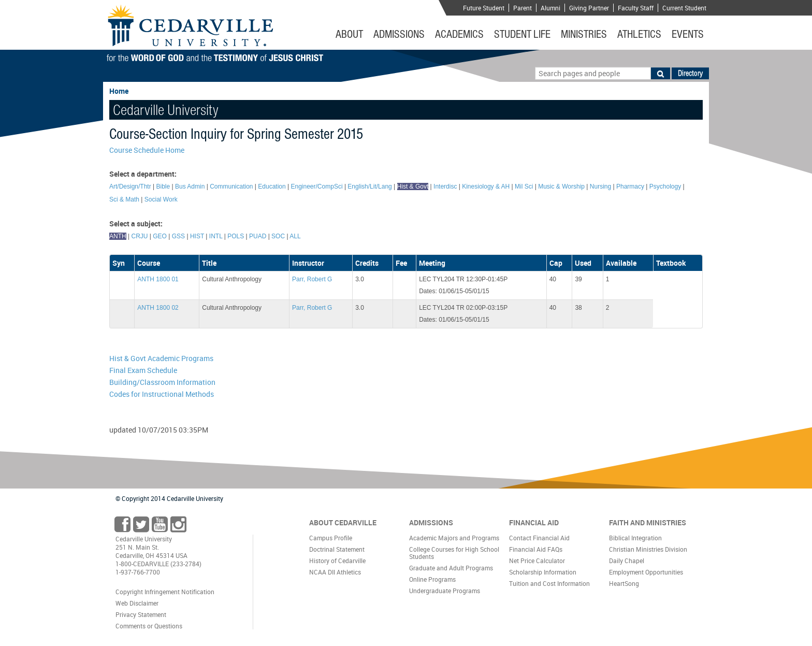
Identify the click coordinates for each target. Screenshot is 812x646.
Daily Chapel (627, 561)
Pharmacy (630, 186)
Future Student (484, 8)
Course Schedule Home (147, 150)
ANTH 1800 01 (158, 279)
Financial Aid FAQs (536, 549)
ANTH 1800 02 (158, 308)
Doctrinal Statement (337, 549)
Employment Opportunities (646, 572)
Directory (690, 73)
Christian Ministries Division (648, 549)
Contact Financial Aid (539, 538)
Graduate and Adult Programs (451, 568)
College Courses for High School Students (454, 553)
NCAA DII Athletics (335, 572)
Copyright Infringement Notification (165, 592)
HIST (197, 236)
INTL (216, 236)
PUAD (258, 236)
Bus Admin (190, 186)
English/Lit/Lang (369, 186)
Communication (231, 186)
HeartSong (624, 583)
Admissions (399, 34)
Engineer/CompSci (317, 186)
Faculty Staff (636, 8)
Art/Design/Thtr (130, 186)
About (349, 34)
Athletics (639, 34)
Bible (163, 186)
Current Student (684, 8)
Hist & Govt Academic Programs (161, 358)
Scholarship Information (543, 572)
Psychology (665, 186)
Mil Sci (524, 186)
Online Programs (432, 579)
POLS (236, 236)
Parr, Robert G (312, 279)
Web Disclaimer (137, 603)
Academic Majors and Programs (454, 538)
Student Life (522, 34)
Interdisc (445, 186)
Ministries (584, 34)
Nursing (600, 186)
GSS (178, 236)
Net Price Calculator (537, 561)
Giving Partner (589, 8)
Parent (523, 8)
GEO (160, 236)
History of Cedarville (337, 561)
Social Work (161, 199)
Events (688, 34)
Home (119, 91)
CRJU (139, 236)
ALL (295, 236)
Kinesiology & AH (486, 186)
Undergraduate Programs (445, 591)
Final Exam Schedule (143, 370)
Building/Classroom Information (162, 382)
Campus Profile (331, 538)
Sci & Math (124, 199)
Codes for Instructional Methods (162, 394)
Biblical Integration (635, 538)
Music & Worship (561, 186)
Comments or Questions (149, 626)
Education (272, 186)
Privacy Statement (141, 614)
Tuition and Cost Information (549, 583)
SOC (278, 236)
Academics (459, 34)
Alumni (550, 8)
